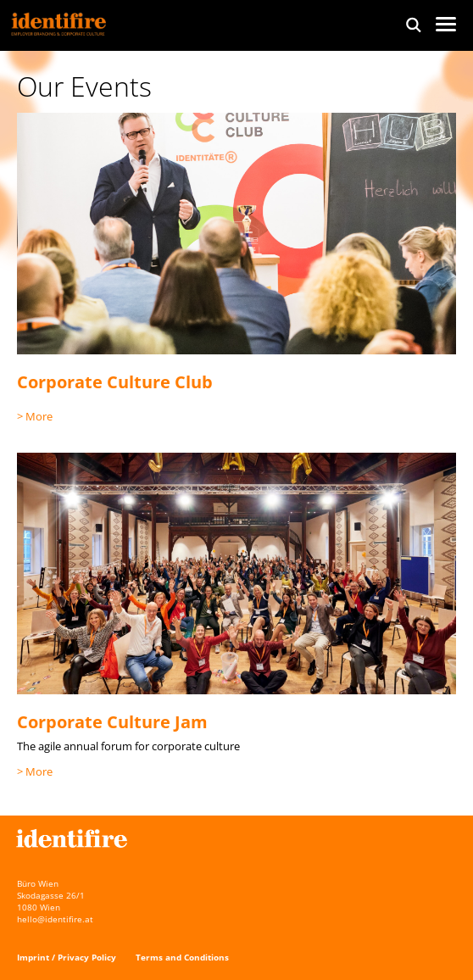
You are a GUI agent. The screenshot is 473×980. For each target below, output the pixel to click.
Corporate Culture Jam (112, 722)
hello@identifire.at (55, 919)
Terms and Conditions (182, 957)
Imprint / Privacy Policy (67, 957)
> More (35, 416)
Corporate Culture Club (115, 382)
